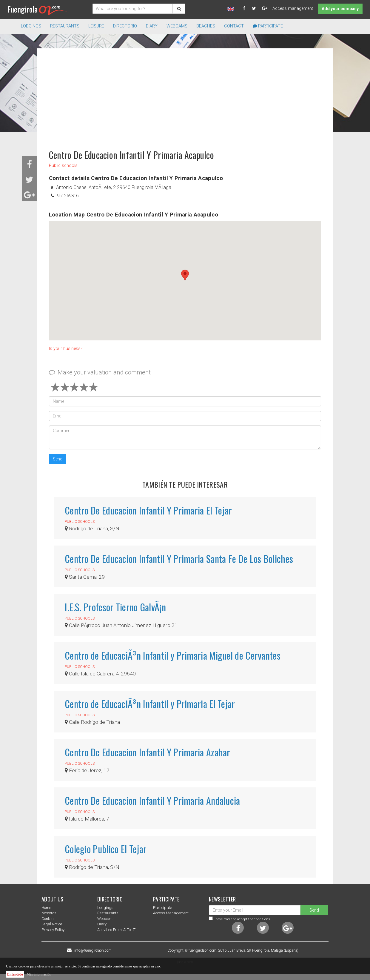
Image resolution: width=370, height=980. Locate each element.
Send (58, 459)
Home (46, 908)
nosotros (49, 913)
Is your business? (66, 349)
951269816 (68, 196)
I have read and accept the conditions (242, 919)
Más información (39, 974)
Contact (234, 26)
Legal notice (52, 924)
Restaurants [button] (65, 26)
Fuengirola (38, 9)
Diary (152, 26)
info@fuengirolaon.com (93, 950)
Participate (268, 26)
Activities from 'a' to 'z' (117, 930)
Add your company (340, 9)
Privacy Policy (53, 930)
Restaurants (108, 913)
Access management (293, 9)
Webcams (177, 26)
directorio (125, 26)
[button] (185, 275)
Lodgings (105, 908)
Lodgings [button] (31, 26)
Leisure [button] (96, 26)
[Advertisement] (185, 96)
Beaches (206, 26)
